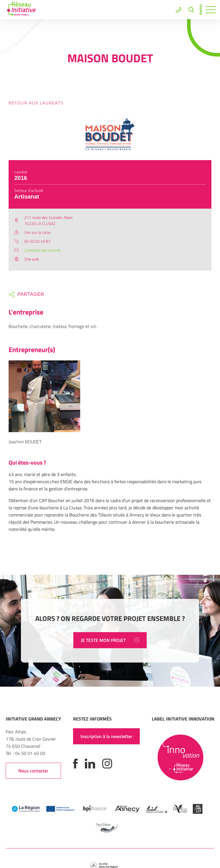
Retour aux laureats (36, 103)
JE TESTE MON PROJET (110, 640)
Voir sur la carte (37, 232)
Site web (32, 259)
